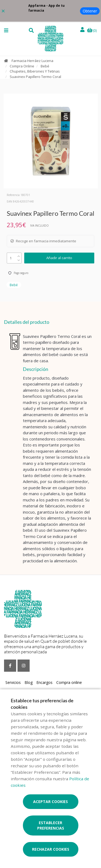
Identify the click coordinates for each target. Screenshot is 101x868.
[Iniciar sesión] (83, 30)
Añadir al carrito (59, 258)
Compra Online (22, 66)
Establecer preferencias (51, 825)
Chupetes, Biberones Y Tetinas (35, 71)
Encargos (44, 682)
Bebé (45, 66)
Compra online (69, 682)
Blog (29, 682)
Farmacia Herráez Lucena (32, 61)
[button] (6, 30)
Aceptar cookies (50, 802)
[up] (19, 255)
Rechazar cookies (51, 849)
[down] (19, 259)
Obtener (90, 11)
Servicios (13, 682)
